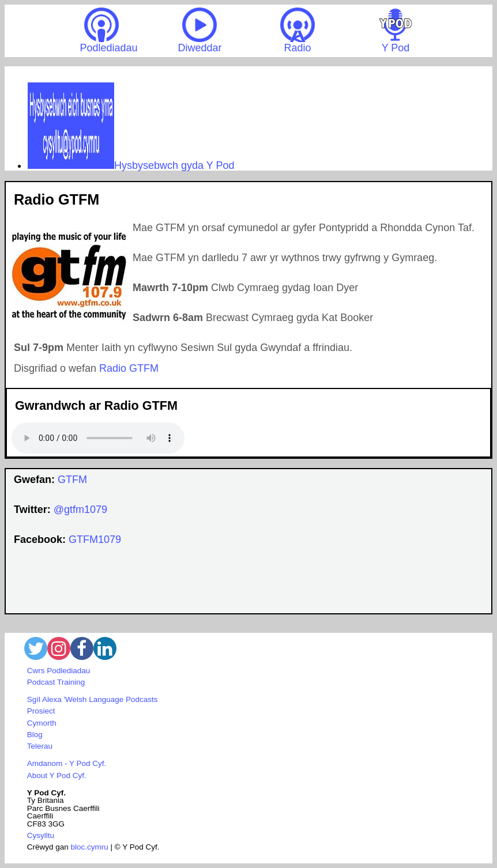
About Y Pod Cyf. (57, 775)
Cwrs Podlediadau (59, 671)
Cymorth (42, 723)
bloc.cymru (90, 847)
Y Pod (396, 31)
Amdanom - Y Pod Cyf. (67, 763)
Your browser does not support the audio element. (98, 438)
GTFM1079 (95, 539)
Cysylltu (41, 835)
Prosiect (41, 711)
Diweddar (199, 31)
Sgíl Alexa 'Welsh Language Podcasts (93, 699)
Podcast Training (56, 682)
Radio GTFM (129, 368)
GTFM (72, 480)
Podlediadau (108, 31)
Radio (298, 31)
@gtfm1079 (80, 510)
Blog (35, 735)
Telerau (40, 746)
